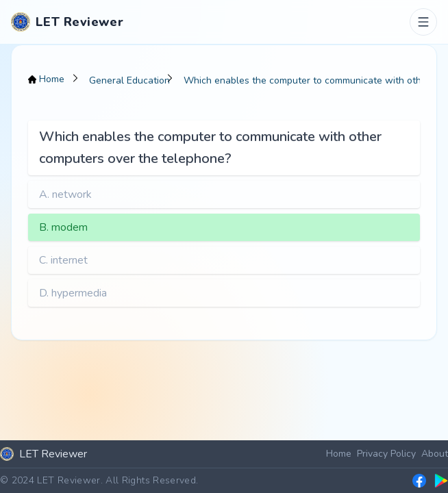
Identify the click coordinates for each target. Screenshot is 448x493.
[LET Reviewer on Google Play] (441, 481)
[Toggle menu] (423, 22)
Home (339, 454)
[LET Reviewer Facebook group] (419, 481)
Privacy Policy (386, 454)
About (435, 454)
